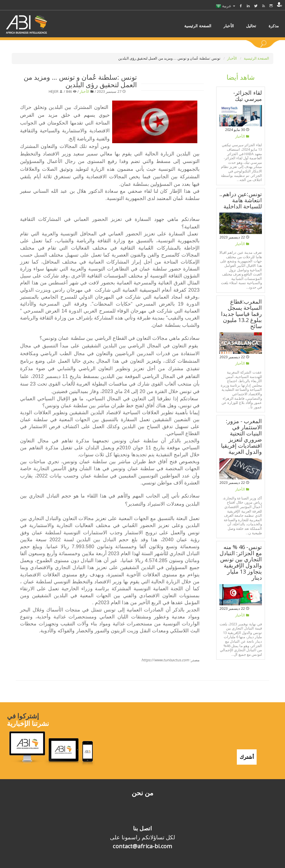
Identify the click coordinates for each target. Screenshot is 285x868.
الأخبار (232, 58)
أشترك (247, 756)
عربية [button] (226, 6)
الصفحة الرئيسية (257, 58)
